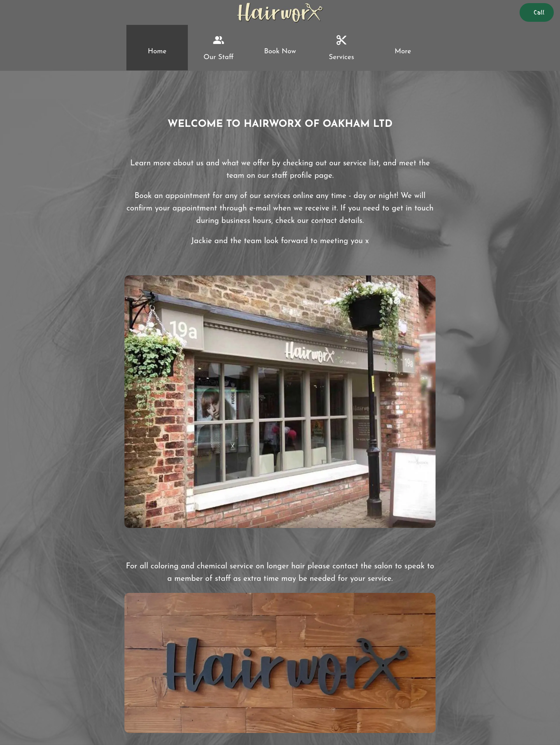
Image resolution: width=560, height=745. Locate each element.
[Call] (537, 12)
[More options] (403, 48)
